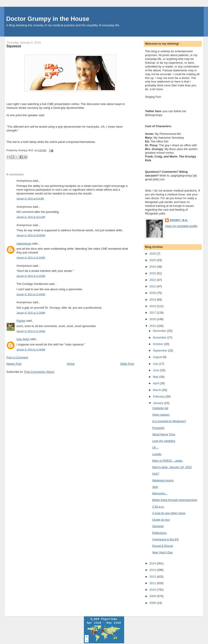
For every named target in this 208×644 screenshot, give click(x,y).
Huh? (156, 474)
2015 (153, 326)
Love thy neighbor (164, 441)
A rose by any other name (169, 513)
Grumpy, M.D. (179, 220)
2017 (153, 313)
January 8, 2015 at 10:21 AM (31, 217)
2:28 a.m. (158, 507)
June (157, 370)
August (158, 357)
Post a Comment (17, 357)
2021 (153, 286)
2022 (153, 280)
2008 (153, 603)
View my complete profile (181, 226)
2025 (153, 260)
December (160, 331)
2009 (153, 596)
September (160, 350)
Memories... (160, 493)
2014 (153, 563)
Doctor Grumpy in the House (48, 19)
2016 (153, 319)
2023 (153, 273)
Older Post (127, 364)
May (156, 377)
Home (71, 364)
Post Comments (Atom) (39, 372)
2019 (153, 300)
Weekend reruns (163, 480)
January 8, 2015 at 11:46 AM (31, 350)
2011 (153, 583)
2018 (153, 306)
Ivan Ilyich (23, 339)
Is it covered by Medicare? (169, 421)
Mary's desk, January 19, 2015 (172, 467)
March (157, 390)
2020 (153, 293)
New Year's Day (162, 552)
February (159, 396)
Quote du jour (161, 520)
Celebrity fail (160, 408)
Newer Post (14, 364)
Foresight (158, 428)
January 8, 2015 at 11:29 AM (31, 313)
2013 (153, 570)
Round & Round (163, 546)
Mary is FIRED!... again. (168, 461)
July (156, 364)
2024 (153, 267)
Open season (161, 415)
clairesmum (24, 243)
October (159, 344)
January (159, 403)
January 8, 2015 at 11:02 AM (31, 258)
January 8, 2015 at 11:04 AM (31, 294)
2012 (153, 577)
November (160, 337)
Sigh (155, 487)
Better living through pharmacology (175, 500)
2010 (153, 590)
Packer (21, 321)
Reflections (159, 533)
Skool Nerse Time (164, 434)
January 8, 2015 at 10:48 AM (31, 235)
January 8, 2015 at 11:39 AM (31, 331)
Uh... (155, 447)
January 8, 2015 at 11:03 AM (31, 276)
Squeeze (14, 46)
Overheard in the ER (166, 539)
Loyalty (157, 454)
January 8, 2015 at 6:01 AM (30, 199)
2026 (153, 254)
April (156, 383)
